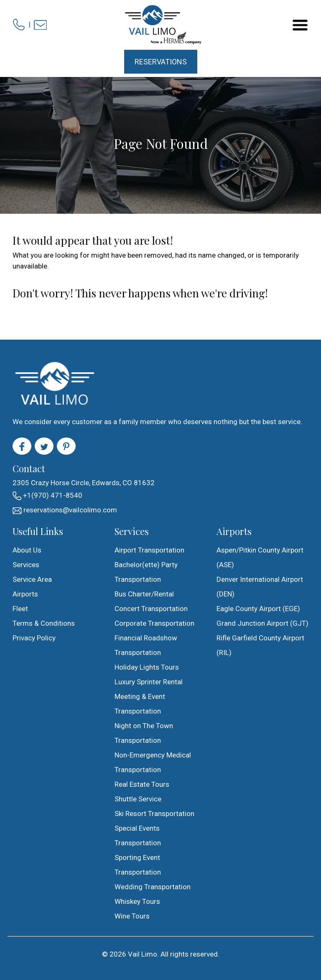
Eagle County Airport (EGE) (258, 609)
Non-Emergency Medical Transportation (153, 762)
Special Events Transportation (138, 835)
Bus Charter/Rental (144, 594)
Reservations (161, 62)
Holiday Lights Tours (147, 667)
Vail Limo (143, 954)
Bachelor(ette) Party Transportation (146, 572)
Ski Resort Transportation (154, 814)
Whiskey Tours (137, 901)
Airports (25, 594)
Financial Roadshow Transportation (146, 645)
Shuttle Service (138, 799)
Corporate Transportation (154, 623)
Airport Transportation (149, 550)
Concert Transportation (151, 609)
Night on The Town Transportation (144, 733)
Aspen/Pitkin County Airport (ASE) (260, 557)
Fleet (20, 609)
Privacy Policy (34, 638)
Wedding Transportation (153, 887)
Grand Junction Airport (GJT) (262, 623)
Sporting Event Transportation (138, 865)
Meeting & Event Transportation (140, 704)
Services (26, 565)
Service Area (32, 579)
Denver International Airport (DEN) (260, 587)
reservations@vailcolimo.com (65, 510)
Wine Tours (132, 916)
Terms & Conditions (44, 623)
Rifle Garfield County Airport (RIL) (260, 645)
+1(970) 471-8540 (47, 496)
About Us (27, 550)
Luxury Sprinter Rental (149, 682)
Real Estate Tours (142, 784)
